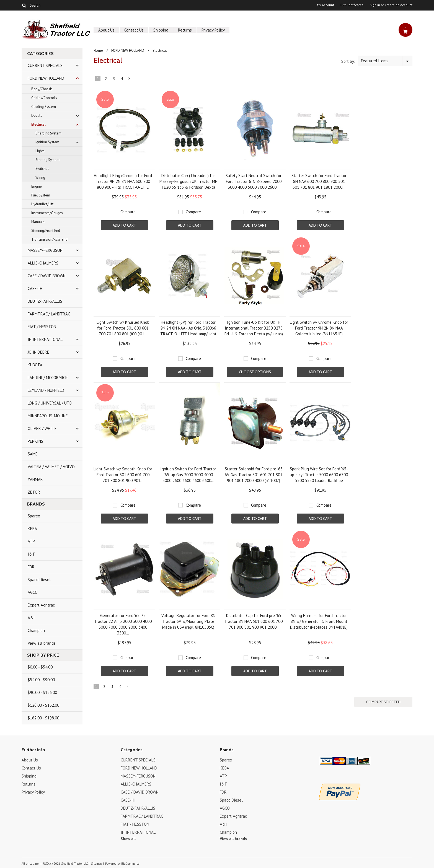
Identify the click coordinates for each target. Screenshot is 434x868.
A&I (31, 618)
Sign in (375, 5)
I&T (31, 554)
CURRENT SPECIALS (45, 65)
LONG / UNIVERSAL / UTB (50, 403)
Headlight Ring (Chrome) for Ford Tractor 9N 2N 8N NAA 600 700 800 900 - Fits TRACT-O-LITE (123, 181)
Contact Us (134, 30)
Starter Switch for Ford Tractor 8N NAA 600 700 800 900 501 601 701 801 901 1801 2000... (319, 181)
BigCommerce (130, 864)
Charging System (48, 133)
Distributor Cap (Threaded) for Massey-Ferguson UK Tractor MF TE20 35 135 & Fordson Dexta (188, 181)
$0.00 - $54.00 (40, 667)
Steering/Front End (46, 231)
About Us (106, 30)
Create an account (399, 5)
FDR (31, 567)
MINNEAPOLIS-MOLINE (48, 416)
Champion (36, 630)
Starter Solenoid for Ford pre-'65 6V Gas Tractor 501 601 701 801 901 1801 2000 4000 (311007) (254, 475)
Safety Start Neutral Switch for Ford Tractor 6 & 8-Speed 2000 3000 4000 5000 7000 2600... (254, 181)
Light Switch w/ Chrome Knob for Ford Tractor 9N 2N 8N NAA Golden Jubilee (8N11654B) (319, 328)
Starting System (47, 160)
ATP (31, 541)
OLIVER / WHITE (42, 428)
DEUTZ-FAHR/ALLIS (45, 301)
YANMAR (35, 479)
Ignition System (47, 142)
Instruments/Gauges (47, 213)
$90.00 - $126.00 (42, 692)
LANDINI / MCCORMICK (48, 378)
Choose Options (255, 372)
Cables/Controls (44, 98)
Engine (37, 186)
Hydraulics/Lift (42, 204)
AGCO (33, 592)
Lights (40, 151)
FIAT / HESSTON (42, 327)
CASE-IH (35, 288)
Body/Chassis (42, 89)
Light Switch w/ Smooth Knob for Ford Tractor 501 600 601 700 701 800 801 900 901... (123, 475)
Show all (128, 839)
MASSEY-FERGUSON (45, 250)
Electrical (38, 124)
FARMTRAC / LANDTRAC (49, 314)
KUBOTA (35, 365)
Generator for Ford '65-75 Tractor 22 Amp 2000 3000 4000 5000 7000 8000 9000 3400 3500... (123, 624)
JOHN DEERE (38, 352)
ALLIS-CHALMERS (43, 263)
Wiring (40, 178)
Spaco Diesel (39, 580)
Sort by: (348, 61)
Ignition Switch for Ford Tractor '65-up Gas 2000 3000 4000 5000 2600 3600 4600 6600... (188, 475)
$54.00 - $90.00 (41, 680)
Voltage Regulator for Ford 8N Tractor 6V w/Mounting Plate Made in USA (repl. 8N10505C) (188, 621)
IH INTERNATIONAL (45, 339)
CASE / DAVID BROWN (47, 276)
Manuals (38, 222)
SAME (33, 454)
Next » (130, 80)
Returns (185, 30)
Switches (42, 169)
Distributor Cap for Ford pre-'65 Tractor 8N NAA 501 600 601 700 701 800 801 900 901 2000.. (254, 621)
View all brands (42, 643)
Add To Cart (124, 225)
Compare (128, 212)
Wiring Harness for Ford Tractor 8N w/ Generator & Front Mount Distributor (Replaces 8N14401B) (319, 621)
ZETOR (34, 492)
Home (98, 50)
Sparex (34, 516)
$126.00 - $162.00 (43, 705)
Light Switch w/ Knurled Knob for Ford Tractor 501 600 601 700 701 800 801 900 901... (123, 328)
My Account (325, 5)
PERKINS (35, 441)
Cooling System (44, 107)
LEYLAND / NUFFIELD (46, 390)
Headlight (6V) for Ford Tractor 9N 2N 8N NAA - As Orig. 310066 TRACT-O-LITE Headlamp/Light (188, 328)
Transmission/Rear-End (49, 239)
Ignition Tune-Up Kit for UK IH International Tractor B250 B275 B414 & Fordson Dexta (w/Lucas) (254, 328)
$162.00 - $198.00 (43, 718)
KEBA (32, 529)
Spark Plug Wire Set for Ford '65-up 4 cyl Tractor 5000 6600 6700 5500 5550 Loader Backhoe (319, 475)
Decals (37, 116)
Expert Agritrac (41, 605)
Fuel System (41, 195)
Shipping (161, 30)
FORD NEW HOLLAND (46, 78)
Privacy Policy (213, 30)
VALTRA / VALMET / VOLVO (51, 467)
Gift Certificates (352, 5)
